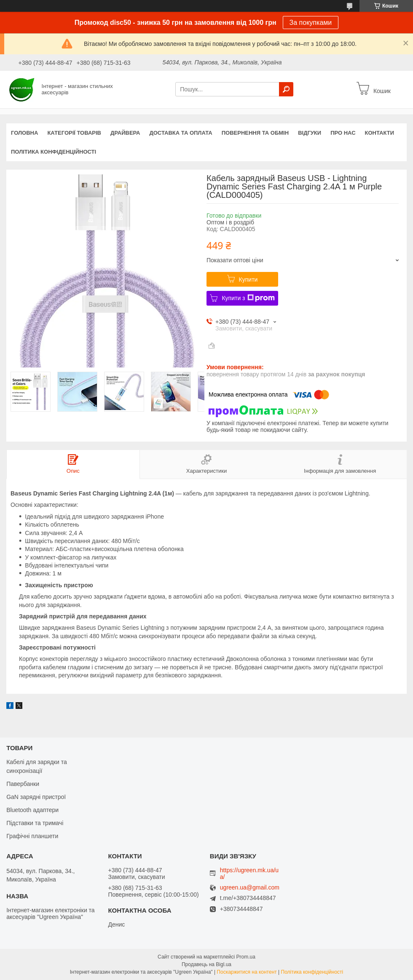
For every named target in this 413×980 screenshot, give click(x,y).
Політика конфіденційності (54, 152)
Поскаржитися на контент (247, 972)
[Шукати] (286, 89)
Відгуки (310, 133)
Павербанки (23, 784)
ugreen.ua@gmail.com (250, 888)
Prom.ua (246, 957)
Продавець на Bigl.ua (206, 964)
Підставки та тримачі (35, 823)
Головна (24, 133)
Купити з (248, 298)
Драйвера (125, 133)
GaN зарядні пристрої (36, 797)
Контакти (380, 133)
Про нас (343, 133)
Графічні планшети (32, 836)
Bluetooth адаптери (32, 810)
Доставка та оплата (181, 133)
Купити (248, 280)
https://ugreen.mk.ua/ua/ (249, 873)
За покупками (311, 23)
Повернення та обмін (255, 133)
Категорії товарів (74, 133)
